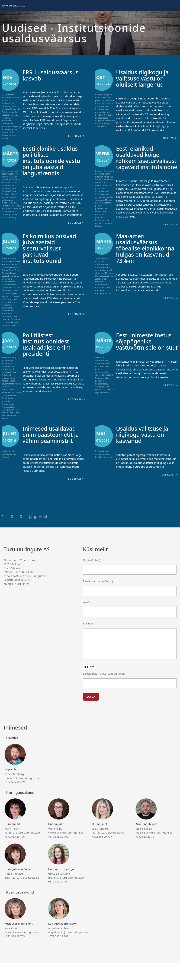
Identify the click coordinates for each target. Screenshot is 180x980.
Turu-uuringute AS (13, 6)
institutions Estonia (104, 103)
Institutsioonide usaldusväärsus (9, 108)
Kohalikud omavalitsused (8, 388)
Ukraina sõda (101, 401)
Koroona (6, 392)
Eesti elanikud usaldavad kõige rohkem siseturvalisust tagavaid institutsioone (140, 164)
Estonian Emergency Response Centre (105, 172)
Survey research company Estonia (9, 213)
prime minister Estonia (9, 201)
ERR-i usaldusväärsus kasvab (53, 75)
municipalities (8, 401)
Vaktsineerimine (9, 427)
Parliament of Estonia (11, 404)
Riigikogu (17, 126)
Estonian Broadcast (8, 96)
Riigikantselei (101, 118)
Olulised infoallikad (104, 386)
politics (5, 200)
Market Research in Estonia (11, 306)
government (108, 100)
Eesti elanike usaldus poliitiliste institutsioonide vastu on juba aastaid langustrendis (53, 164)
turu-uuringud (9, 137)
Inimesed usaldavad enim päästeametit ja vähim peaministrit (52, 449)
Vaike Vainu (100, 126)
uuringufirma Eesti (104, 304)
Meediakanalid (102, 383)
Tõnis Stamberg (8, 134)
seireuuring (110, 121)
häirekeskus (107, 185)
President (108, 115)
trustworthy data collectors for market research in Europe (11, 330)
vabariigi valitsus (103, 124)
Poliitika (99, 115)
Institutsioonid (8, 103)
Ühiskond (108, 468)
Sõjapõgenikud (102, 398)
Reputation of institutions (8, 125)
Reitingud (6, 206)
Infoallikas (100, 369)
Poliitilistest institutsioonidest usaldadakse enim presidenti (49, 355)
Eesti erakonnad (9, 171)
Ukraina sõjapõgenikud (105, 402)
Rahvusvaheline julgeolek (102, 390)
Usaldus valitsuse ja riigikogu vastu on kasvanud (145, 446)
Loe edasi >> (76, 136)
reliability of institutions (7, 119)
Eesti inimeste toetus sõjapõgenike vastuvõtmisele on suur (147, 355)
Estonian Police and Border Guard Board (105, 178)
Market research (103, 287)
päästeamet (7, 310)
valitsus (5, 429)
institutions (100, 188)
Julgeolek (99, 380)
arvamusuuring (9, 270)
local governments (8, 393)
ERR (4, 95)
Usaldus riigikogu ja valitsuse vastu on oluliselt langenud (145, 78)
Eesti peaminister (12, 172)
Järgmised (38, 534)
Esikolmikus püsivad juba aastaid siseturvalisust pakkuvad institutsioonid (52, 259)
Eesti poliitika (101, 95)
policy (4, 406)
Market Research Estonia (10, 113)
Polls (113, 287)
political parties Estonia (9, 196)
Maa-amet (110, 284)
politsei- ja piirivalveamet (102, 207)
